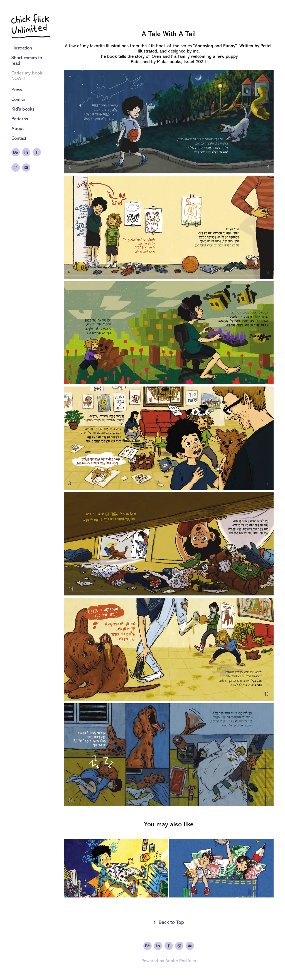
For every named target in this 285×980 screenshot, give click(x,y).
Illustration (22, 48)
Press (17, 90)
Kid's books (23, 109)
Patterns (20, 119)
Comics (18, 99)
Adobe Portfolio (181, 961)
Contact (19, 138)
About (18, 129)
